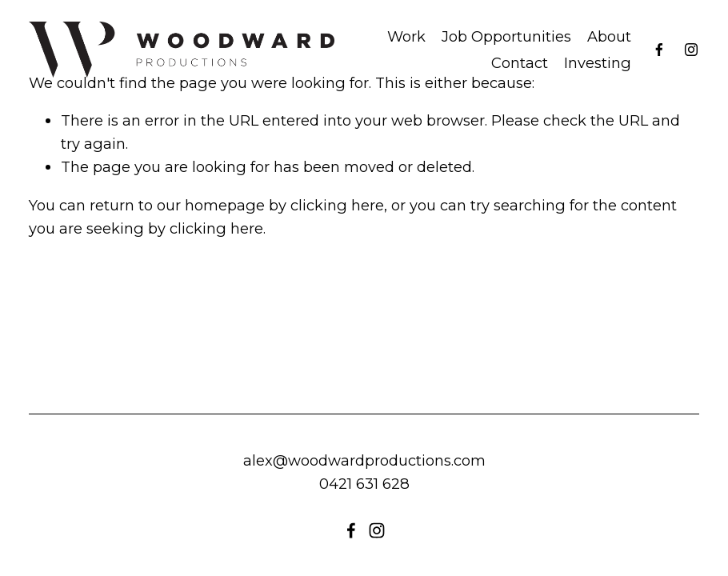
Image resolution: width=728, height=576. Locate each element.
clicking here (337, 205)
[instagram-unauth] (691, 50)
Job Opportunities (506, 36)
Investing (598, 63)
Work (406, 36)
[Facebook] (659, 50)
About (609, 36)
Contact (520, 63)
